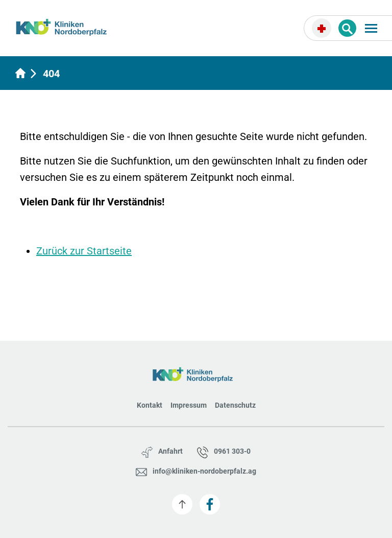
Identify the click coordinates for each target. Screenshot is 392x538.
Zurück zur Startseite (84, 251)
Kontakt (150, 405)
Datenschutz (235, 405)
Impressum (189, 405)
